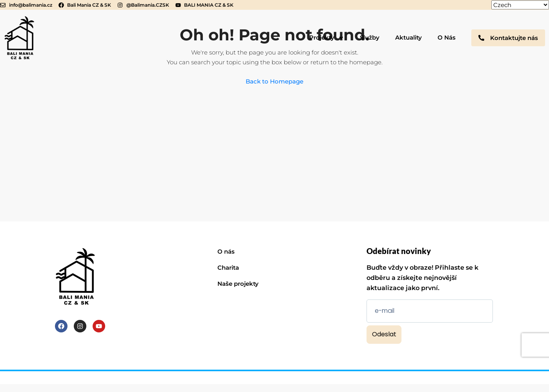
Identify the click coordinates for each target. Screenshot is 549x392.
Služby (370, 37)
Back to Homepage (274, 81)
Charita (228, 268)
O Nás (447, 37)
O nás (226, 251)
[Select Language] (520, 5)
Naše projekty (238, 284)
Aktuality (409, 37)
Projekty (327, 38)
